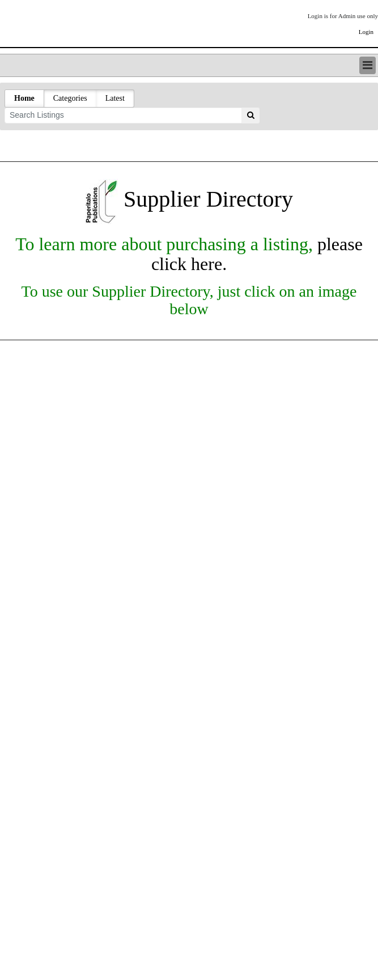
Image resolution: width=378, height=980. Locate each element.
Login (366, 32)
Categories (70, 98)
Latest (115, 98)
